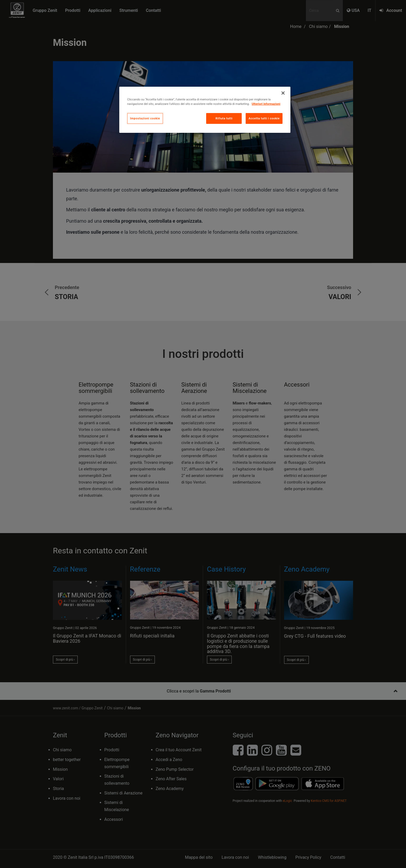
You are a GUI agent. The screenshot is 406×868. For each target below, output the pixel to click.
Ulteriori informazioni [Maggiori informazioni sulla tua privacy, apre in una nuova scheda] (266, 104)
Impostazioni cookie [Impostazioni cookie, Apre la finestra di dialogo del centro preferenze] (145, 118)
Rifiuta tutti (224, 118)
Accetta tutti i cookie (264, 118)
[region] (205, 110)
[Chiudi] (283, 93)
